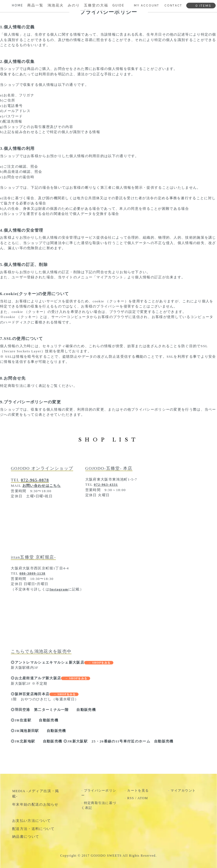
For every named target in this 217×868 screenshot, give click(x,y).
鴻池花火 (56, 5)
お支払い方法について (31, 821)
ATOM (143, 798)
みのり (74, 5)
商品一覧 (35, 5)
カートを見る (138, 791)
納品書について (26, 837)
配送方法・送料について (33, 829)
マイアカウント (183, 791)
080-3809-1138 (32, 573)
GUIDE (118, 5)
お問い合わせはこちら (42, 486)
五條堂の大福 (96, 5)
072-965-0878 (35, 480)
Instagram (59, 589)
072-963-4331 (106, 484)
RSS (130, 798)
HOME (18, 5)
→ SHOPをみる (99, 663)
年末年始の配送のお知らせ (35, 804)
